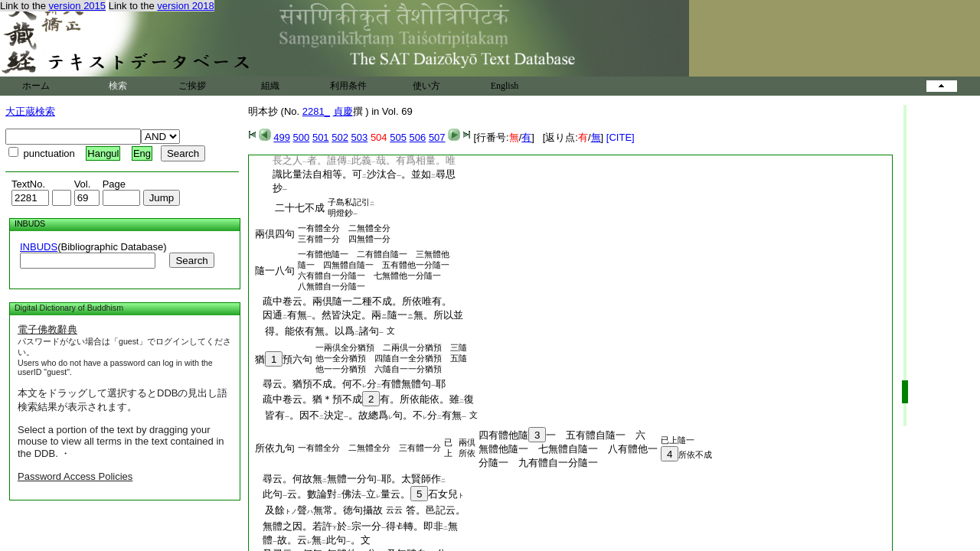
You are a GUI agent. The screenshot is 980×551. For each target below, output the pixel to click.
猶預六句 (284, 359)
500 (302, 137)
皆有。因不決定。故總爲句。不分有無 (361, 415)
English (505, 86)
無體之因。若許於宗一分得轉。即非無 (355, 526)
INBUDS (39, 247)
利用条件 (348, 86)
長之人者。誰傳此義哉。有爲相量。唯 (354, 160)
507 (437, 137)
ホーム (36, 86)
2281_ (316, 111)
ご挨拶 (192, 86)
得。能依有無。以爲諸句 (319, 331)
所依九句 (275, 448)
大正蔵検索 (30, 111)
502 (340, 137)
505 (398, 137)
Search (191, 261)
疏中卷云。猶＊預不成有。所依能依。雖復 (363, 399)
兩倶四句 (275, 234)
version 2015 (77, 6)
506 (418, 137)
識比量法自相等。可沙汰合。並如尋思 (354, 174)
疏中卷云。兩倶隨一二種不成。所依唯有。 (352, 301)
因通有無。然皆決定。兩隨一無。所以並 (358, 315)
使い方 (426, 86)
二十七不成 (290, 208)
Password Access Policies (75, 476)
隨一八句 (275, 271)
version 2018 (185, 6)
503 (360, 137)
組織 (270, 86)
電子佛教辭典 (47, 329)
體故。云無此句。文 (312, 540)
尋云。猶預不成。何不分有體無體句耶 (349, 384)
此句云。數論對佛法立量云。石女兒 (358, 494)
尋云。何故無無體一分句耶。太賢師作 (349, 479)
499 (282, 137)
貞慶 (343, 111)
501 (321, 137)
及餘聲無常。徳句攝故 (319, 510)
